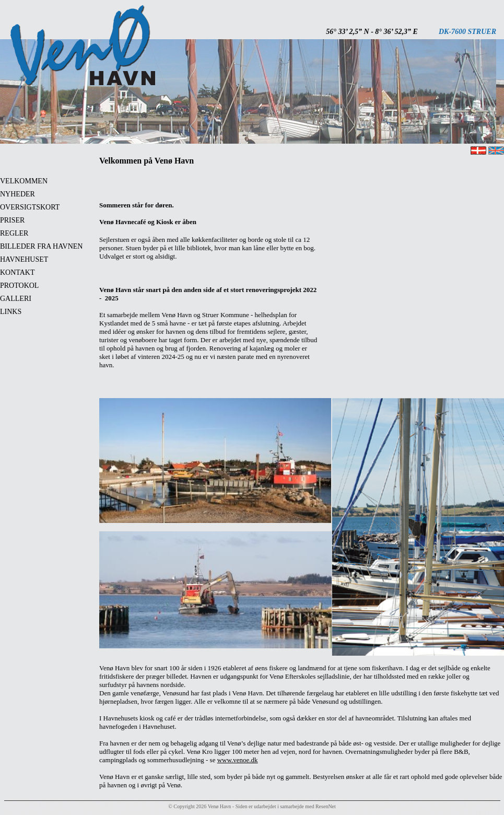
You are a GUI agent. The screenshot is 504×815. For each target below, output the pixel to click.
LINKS (11, 312)
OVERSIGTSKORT (30, 207)
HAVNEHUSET (24, 259)
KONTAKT (17, 272)
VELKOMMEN (24, 181)
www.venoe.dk (238, 760)
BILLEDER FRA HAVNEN (41, 246)
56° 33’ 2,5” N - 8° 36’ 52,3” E (372, 32)
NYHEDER (17, 194)
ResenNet (326, 806)
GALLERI (16, 299)
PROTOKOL (19, 286)
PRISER (12, 220)
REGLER (14, 233)
